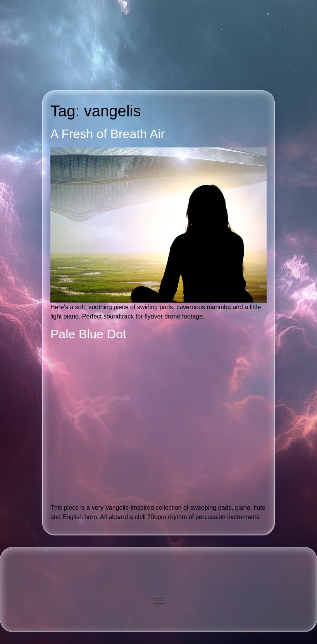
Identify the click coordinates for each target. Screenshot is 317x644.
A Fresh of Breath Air (108, 134)
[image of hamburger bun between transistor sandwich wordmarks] (158, 568)
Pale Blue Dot (88, 334)
